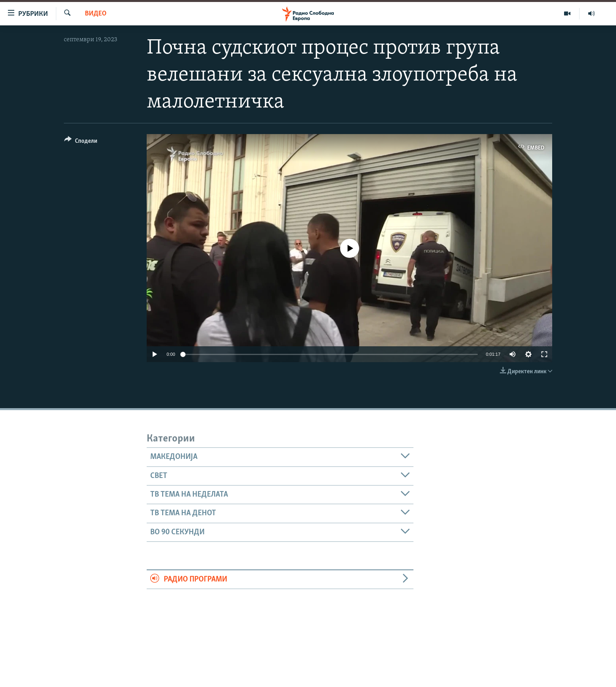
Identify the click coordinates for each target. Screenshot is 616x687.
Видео (96, 14)
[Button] (81, 142)
